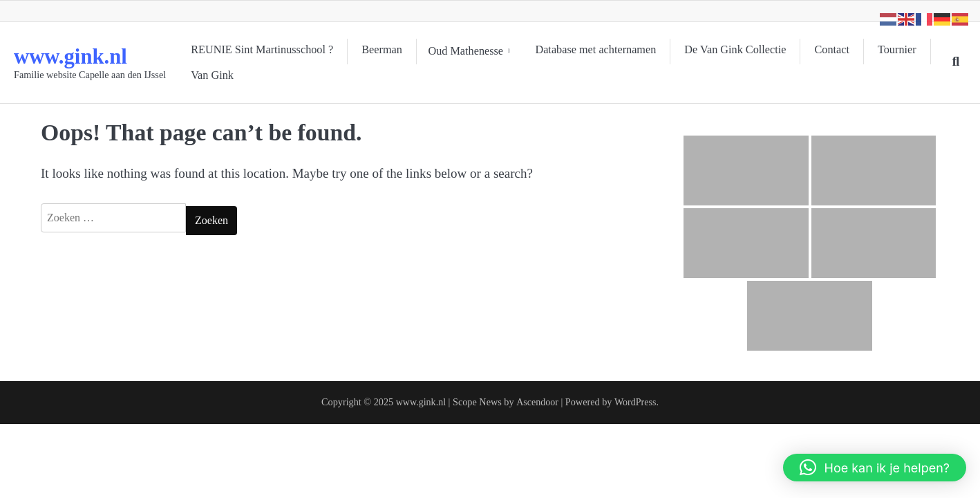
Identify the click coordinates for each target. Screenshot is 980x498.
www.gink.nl (76, 56)
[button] (875, 468)
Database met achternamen (601, 51)
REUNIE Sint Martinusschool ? (262, 51)
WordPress (635, 402)
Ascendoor (537, 402)
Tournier (210, 74)
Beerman (382, 51)
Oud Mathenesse (468, 51)
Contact (837, 51)
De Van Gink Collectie (741, 51)
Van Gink (279, 74)
